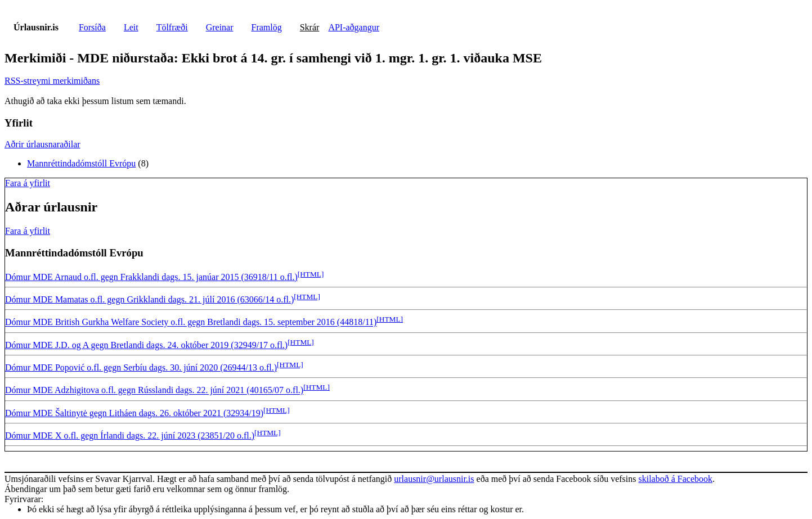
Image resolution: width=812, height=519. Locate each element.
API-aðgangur (354, 27)
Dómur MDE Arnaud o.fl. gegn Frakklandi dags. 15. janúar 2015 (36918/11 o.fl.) (151, 277)
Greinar (220, 27)
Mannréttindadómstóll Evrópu (81, 163)
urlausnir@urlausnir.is (434, 479)
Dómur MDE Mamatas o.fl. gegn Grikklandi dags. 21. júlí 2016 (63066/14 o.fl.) (149, 299)
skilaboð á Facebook (675, 479)
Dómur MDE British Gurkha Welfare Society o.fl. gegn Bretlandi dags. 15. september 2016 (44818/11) (191, 322)
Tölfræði (172, 27)
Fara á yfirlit (28, 183)
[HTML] (311, 274)
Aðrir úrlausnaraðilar (42, 144)
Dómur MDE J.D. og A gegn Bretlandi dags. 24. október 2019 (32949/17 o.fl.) (146, 345)
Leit (131, 27)
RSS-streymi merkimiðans (52, 81)
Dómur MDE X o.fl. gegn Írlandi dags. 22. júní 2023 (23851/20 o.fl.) (130, 435)
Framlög (267, 27)
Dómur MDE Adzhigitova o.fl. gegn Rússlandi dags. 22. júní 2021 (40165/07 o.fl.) (154, 391)
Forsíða (92, 27)
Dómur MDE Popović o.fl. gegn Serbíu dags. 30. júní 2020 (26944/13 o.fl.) (141, 367)
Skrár (310, 27)
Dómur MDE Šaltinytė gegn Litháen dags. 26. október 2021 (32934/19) (134, 413)
